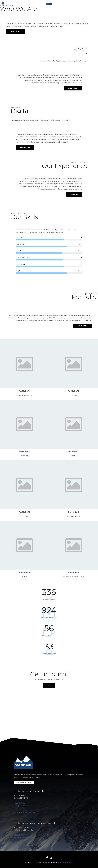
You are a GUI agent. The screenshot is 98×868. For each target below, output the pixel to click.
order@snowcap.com (21, 806)
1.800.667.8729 (19, 835)
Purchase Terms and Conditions (24, 812)
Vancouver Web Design (65, 862)
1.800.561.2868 (19, 803)
